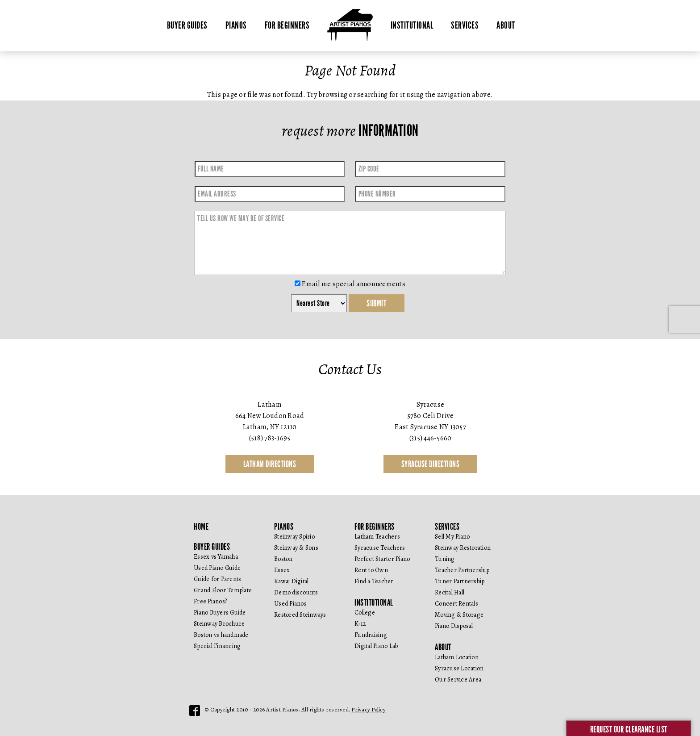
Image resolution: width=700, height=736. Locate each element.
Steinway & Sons (296, 548)
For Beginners (287, 25)
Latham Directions (270, 464)
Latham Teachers (377, 537)
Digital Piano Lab (376, 646)
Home (201, 527)
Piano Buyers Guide (220, 613)
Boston (283, 559)
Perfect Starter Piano (382, 559)
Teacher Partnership (462, 570)
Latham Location (457, 657)
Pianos (236, 25)
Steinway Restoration (463, 548)
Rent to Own (371, 570)
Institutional (412, 25)
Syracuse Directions (431, 464)
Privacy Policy (369, 709)
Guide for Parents (217, 579)
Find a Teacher (374, 581)
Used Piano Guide (217, 568)
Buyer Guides (187, 25)
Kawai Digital (291, 581)
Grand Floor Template (223, 590)
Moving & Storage (459, 615)
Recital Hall (450, 592)
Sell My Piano (452, 537)
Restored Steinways (300, 615)
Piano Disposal (454, 626)
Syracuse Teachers (380, 548)
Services (465, 25)
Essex (282, 570)
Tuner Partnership (460, 581)
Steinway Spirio (294, 537)
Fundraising (371, 635)
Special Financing (217, 646)
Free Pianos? (210, 601)
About (506, 25)
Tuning (445, 559)
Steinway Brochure (219, 624)
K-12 (360, 624)
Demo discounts (296, 592)
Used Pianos (290, 604)
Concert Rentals (456, 604)
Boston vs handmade (221, 635)
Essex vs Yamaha (216, 557)
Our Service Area (458, 680)
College (365, 613)
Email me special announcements (350, 284)
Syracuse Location (459, 668)
